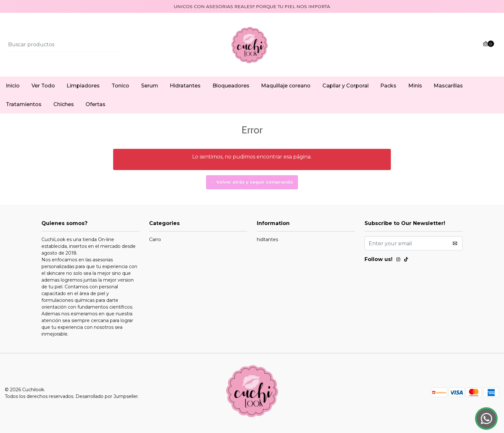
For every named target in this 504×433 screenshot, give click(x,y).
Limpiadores (83, 86)
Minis (415, 86)
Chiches (64, 104)
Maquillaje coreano (286, 86)
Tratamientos (24, 104)
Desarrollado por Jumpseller (107, 396)
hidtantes (267, 239)
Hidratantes (185, 86)
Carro (155, 239)
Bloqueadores (231, 86)
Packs (388, 86)
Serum (150, 86)
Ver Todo (43, 86)
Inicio (13, 86)
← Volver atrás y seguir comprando (252, 182)
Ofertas (95, 104)
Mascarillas (448, 86)
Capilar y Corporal (346, 86)
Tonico (120, 86)
